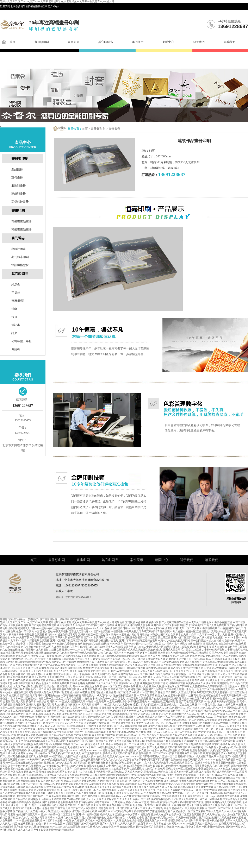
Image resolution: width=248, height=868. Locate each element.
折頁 (14, 317)
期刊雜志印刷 (20, 257)
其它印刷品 (106, 42)
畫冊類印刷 (42, 42)
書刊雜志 (18, 238)
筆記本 (16, 325)
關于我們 (199, 42)
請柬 (14, 333)
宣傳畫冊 (114, 129)
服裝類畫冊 (19, 186)
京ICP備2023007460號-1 (78, 597)
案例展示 (138, 42)
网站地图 (119, 622)
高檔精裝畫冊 (20, 202)
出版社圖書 (19, 249)
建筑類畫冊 (19, 194)
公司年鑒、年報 (21, 341)
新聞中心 (168, 42)
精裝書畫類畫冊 (21, 221)
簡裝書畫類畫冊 (21, 229)
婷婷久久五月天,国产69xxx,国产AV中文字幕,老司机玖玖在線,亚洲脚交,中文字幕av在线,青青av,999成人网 (57, 1)
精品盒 (16, 285)
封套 (14, 309)
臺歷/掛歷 (18, 301)
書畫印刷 (74, 42)
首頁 (12, 42)
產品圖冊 (17, 169)
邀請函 (16, 349)
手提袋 (16, 293)
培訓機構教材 (20, 265)
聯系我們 (229, 42)
